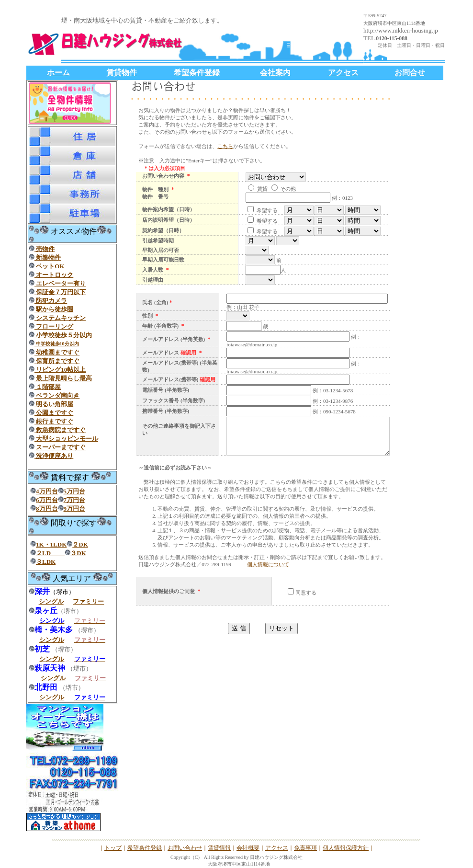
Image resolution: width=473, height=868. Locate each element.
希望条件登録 (145, 848)
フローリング (54, 326)
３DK (78, 553)
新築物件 (48, 257)
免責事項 (305, 848)
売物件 (45, 249)
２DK (80, 544)
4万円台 (47, 491)
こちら (225, 146)
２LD (50, 553)
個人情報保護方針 (346, 848)
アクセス (277, 848)
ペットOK (49, 266)
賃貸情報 (219, 848)
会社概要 (248, 848)
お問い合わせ (185, 848)
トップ (113, 848)
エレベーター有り (61, 283)
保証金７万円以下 (60, 292)
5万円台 (75, 491)
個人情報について (268, 584)
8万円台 (47, 508)
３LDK (46, 562)
